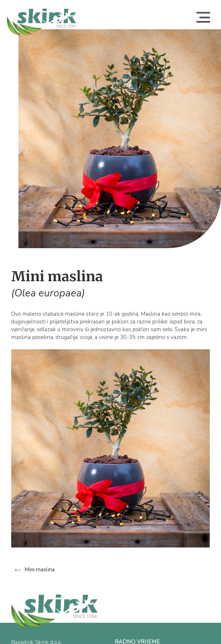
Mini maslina (35, 570)
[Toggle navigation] (203, 22)
